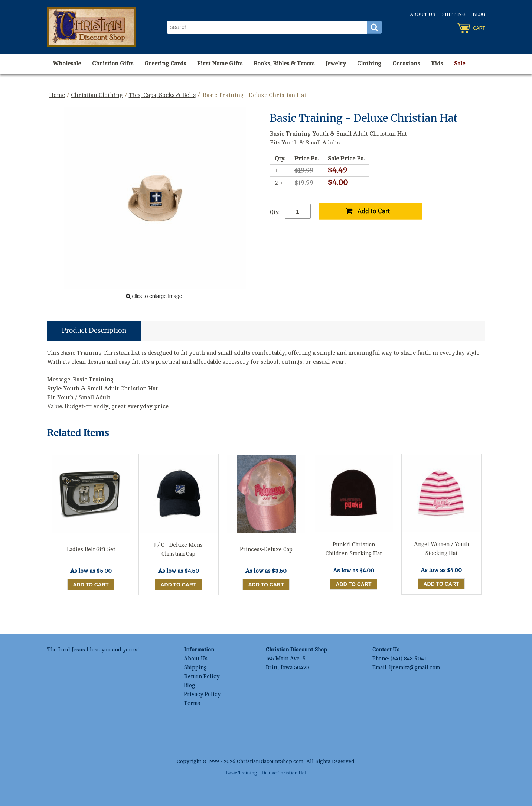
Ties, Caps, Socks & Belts (162, 95)
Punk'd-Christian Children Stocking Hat (354, 549)
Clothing (369, 64)
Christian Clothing (97, 95)
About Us (422, 14)
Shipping (454, 14)
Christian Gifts (113, 64)
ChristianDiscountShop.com (270, 761)
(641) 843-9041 (408, 659)
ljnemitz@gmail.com (414, 668)
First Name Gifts (220, 64)
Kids (437, 64)
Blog (479, 14)
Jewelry (336, 64)
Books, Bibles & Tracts (284, 64)
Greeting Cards (165, 64)
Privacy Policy (202, 694)
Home (57, 95)
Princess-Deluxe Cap (266, 550)
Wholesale (67, 64)
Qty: (275, 212)
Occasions (406, 64)
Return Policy (202, 677)
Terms (192, 703)
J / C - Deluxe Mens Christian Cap (178, 550)
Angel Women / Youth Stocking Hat (441, 549)
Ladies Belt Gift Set (91, 550)
